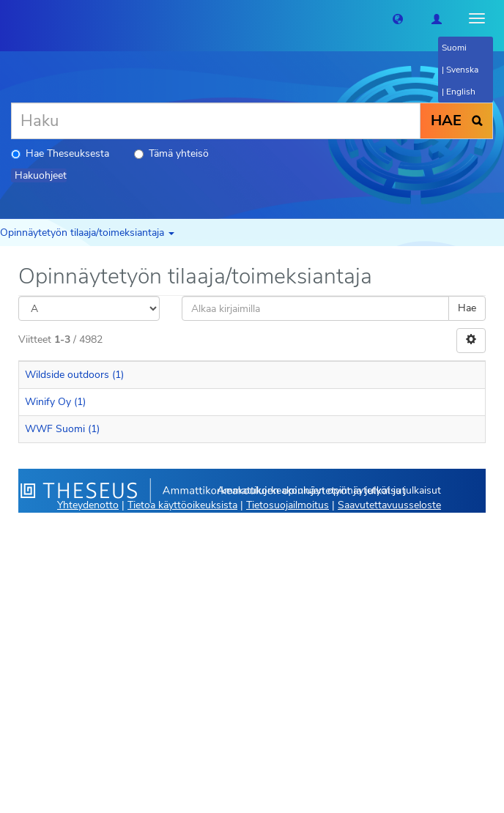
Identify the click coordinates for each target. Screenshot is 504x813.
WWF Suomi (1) (62, 429)
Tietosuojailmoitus (288, 505)
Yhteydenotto (88, 505)
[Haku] (216, 121)
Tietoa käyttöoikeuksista (182, 505)
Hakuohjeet (41, 175)
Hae (467, 308)
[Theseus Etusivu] (11, 18)
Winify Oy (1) (55, 402)
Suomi (454, 48)
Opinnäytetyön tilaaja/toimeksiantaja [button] (87, 233)
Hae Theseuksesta (60, 153)
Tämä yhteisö (171, 153)
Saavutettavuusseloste (389, 505)
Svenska (462, 70)
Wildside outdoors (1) (74, 375)
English (461, 92)
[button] (398, 18)
